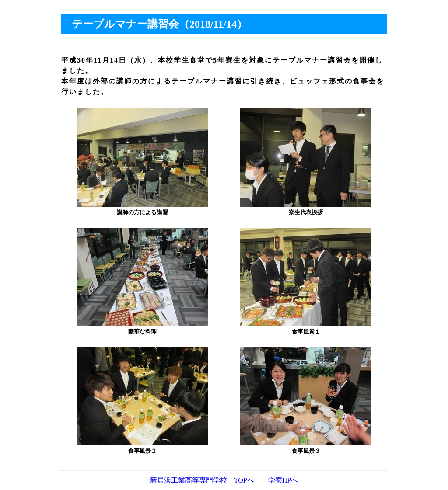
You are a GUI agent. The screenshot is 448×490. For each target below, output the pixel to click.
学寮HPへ (283, 480)
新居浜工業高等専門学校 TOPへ (202, 480)
